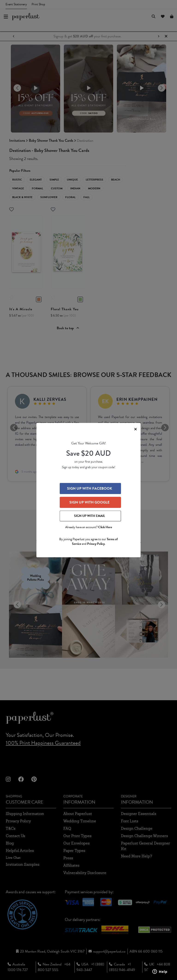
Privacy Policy (96, 544)
